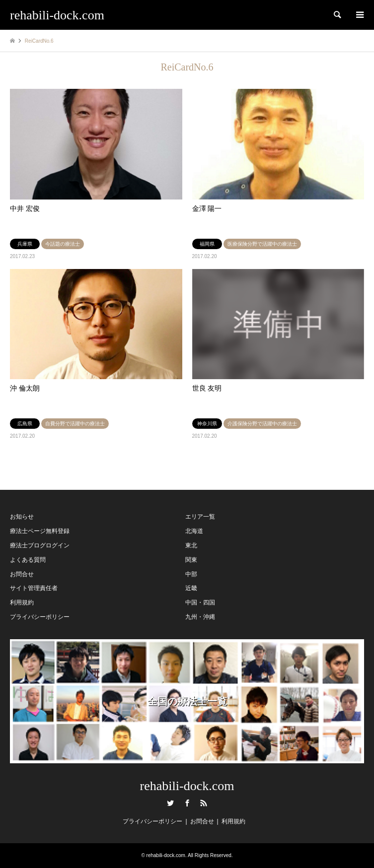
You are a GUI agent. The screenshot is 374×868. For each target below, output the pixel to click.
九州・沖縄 (200, 617)
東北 (191, 545)
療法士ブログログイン (40, 545)
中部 (191, 574)
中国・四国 (200, 602)
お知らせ (22, 517)
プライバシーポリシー (40, 617)
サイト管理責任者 (34, 588)
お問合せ (22, 574)
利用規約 (22, 602)
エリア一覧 (200, 517)
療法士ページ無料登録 (40, 531)
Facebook (187, 803)
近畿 (191, 588)
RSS (204, 803)
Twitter (170, 803)
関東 (191, 560)
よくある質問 (28, 560)
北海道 (194, 531)
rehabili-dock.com (187, 786)
